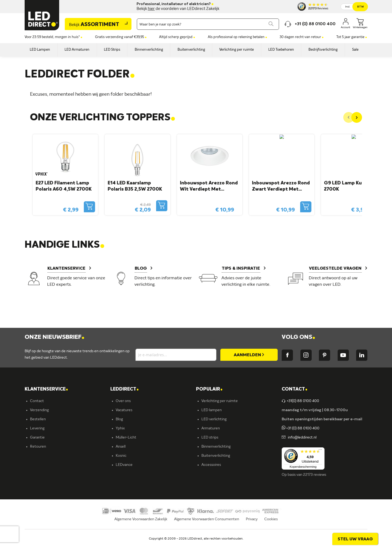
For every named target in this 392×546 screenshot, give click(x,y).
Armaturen (211, 428)
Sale (205, 474)
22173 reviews (315, 475)
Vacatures (124, 410)
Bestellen (38, 419)
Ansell (121, 447)
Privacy (252, 526)
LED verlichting (214, 419)
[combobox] (208, 24)
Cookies (271, 526)
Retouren (38, 447)
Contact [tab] (295, 389)
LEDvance (124, 465)
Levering (37, 428)
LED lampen (212, 410)
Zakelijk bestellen (44, 474)
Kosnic (121, 456)
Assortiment (94, 25)
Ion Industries (127, 474)
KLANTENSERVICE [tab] (46, 389)
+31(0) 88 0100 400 (300, 401)
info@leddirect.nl (301, 437)
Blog (119, 419)
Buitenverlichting (216, 456)
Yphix (120, 428)
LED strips (210, 437)
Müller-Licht (126, 437)
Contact (37, 401)
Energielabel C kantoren (136, 483)
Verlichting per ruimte (220, 401)
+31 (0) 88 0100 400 (301, 428)
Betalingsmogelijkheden (50, 456)
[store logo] (42, 15)
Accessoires (211, 465)
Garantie (37, 437)
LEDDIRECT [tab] (125, 389)
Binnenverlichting (216, 447)
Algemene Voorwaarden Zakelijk (141, 526)
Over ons (123, 401)
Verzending (39, 410)
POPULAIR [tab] (209, 389)
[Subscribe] (249, 355)
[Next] (357, 117)
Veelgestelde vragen (47, 465)
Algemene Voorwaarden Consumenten (207, 526)
